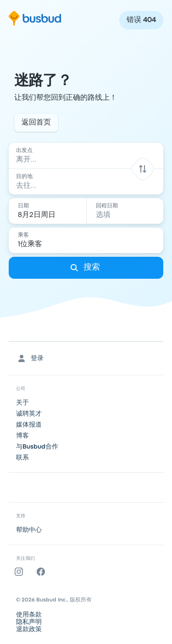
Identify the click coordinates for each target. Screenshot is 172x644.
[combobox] (86, 156)
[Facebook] (43, 572)
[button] (143, 169)
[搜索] (86, 268)
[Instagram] (21, 572)
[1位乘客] (87, 240)
